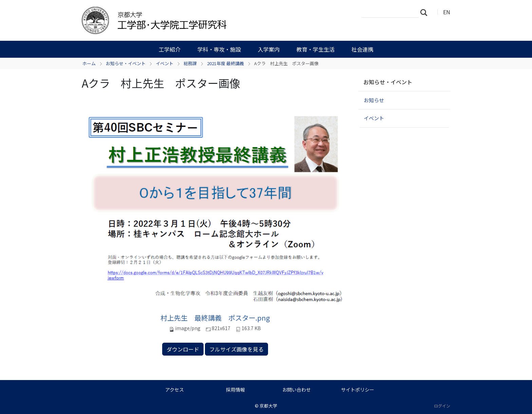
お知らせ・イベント (126, 63)
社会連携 (362, 49)
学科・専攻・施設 (219, 49)
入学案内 (269, 49)
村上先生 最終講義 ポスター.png (215, 318)
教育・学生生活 (316, 49)
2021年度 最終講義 (225, 63)
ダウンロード (183, 349)
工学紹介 (170, 49)
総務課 (190, 63)
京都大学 (268, 406)
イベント (165, 63)
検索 (426, 12)
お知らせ (374, 100)
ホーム (89, 63)
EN (447, 12)
